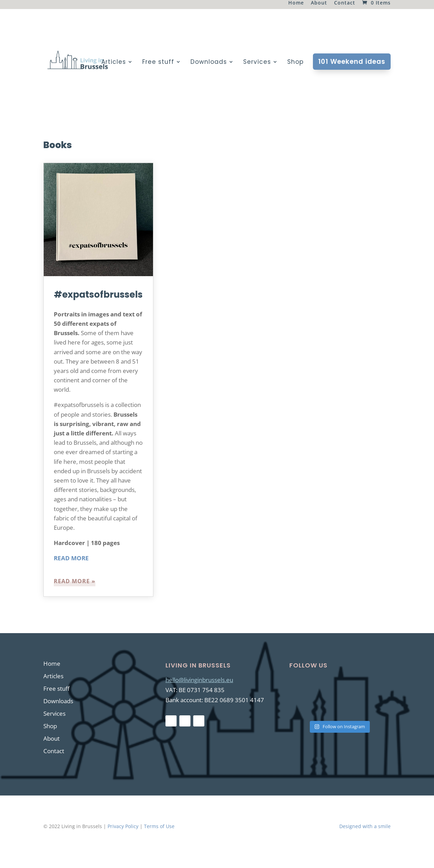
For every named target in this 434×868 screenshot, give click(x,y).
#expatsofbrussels (98, 295)
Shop (295, 63)
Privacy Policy (123, 826)
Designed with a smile (365, 826)
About (319, 3)
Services (257, 63)
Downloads (209, 63)
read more (72, 581)
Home (296, 3)
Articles (114, 63)
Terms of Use (159, 826)
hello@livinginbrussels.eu (199, 680)
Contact (345, 3)
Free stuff (158, 63)
